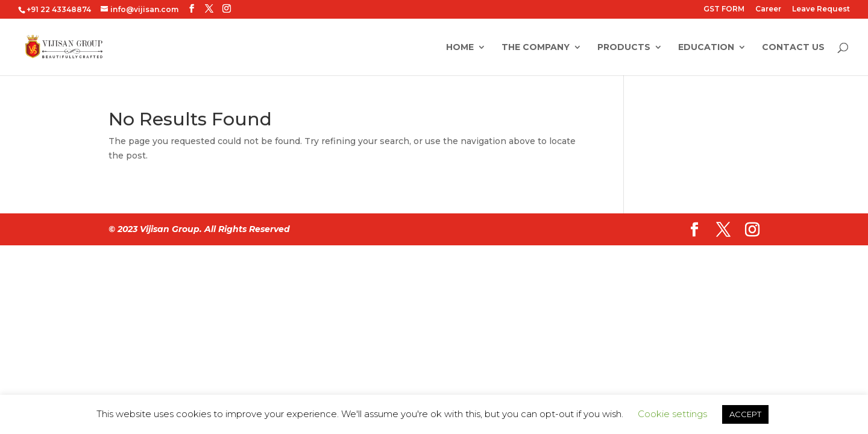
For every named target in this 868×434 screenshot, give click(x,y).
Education (706, 48)
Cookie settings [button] (672, 414)
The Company (536, 48)
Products (624, 48)
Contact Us (793, 48)
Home (460, 48)
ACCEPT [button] (745, 414)
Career (768, 9)
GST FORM (724, 9)
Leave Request (821, 9)
